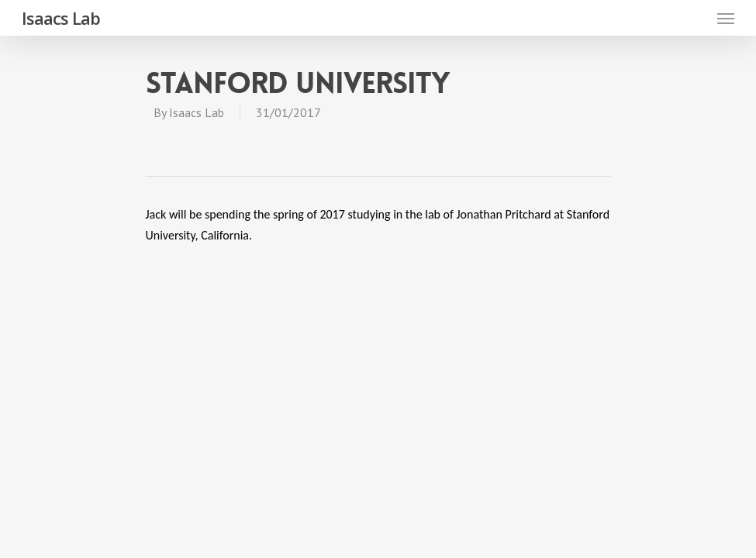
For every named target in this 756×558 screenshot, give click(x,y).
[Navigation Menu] (726, 18)
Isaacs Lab (61, 18)
